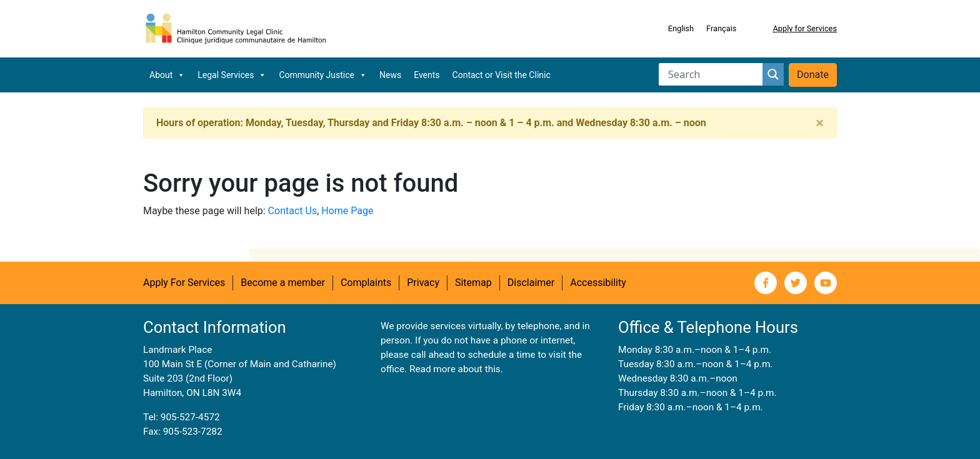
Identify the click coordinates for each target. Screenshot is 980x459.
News (390, 75)
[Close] (820, 123)
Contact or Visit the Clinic (502, 75)
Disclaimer (531, 283)
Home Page (347, 211)
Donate (813, 75)
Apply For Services (184, 283)
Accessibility (598, 283)
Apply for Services (805, 28)
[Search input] (714, 74)
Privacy (423, 283)
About (167, 75)
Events (427, 75)
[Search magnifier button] (773, 74)
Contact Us (293, 211)
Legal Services (232, 75)
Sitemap (473, 283)
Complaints (366, 283)
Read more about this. (456, 369)
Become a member (283, 283)
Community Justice (323, 75)
